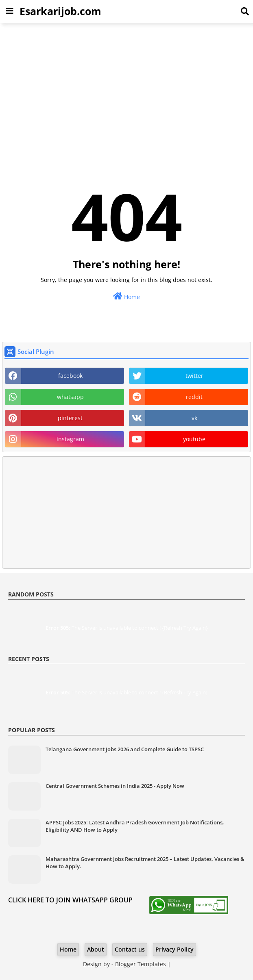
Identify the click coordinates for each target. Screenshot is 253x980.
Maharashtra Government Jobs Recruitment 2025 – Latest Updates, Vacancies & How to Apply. (145, 863)
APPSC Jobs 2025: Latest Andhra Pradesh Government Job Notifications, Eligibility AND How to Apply (135, 826)
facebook (70, 376)
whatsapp (70, 397)
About (96, 949)
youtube (194, 439)
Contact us (130, 949)
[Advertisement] (126, 88)
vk (194, 418)
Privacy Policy (174, 949)
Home (126, 296)
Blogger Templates (141, 964)
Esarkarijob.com (60, 11)
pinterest (70, 418)
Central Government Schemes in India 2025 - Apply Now (115, 786)
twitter (194, 376)
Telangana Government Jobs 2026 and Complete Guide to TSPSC (125, 749)
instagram (70, 439)
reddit (194, 397)
